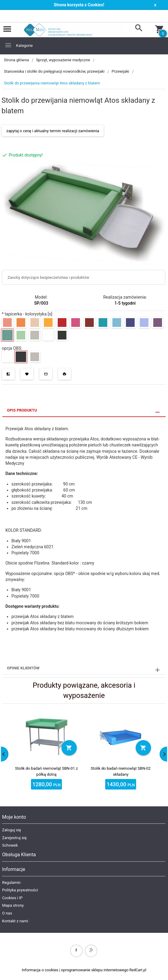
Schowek (10, 845)
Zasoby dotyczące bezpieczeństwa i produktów (48, 277)
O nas (7, 913)
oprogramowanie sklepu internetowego (95, 970)
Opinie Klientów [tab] (23, 668)
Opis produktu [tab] (22, 410)
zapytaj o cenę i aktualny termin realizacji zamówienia (53, 131)
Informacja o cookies (40, 970)
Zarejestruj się (14, 838)
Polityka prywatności (20, 890)
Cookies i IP (12, 898)
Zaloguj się (12, 830)
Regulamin (11, 883)
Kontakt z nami (15, 921)
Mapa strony (13, 905)
